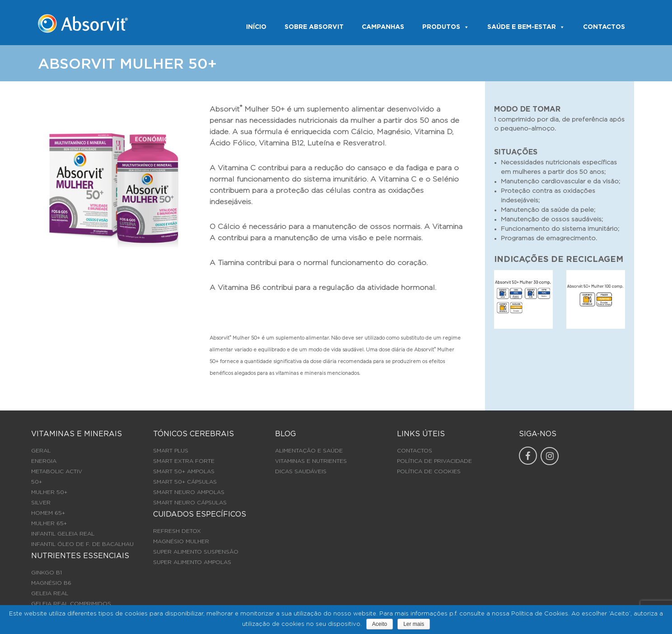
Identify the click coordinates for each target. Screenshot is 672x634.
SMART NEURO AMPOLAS (189, 492)
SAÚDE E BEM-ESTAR (526, 27)
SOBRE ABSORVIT (314, 27)
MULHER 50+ (49, 492)
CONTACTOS (604, 27)
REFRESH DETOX (177, 531)
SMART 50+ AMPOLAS (184, 471)
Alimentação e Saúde (309, 451)
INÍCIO (256, 27)
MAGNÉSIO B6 (51, 583)
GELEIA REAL (50, 593)
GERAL (41, 451)
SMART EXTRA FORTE (184, 461)
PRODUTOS (446, 27)
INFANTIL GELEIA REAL (63, 534)
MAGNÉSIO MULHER (181, 541)
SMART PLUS (171, 451)
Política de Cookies (429, 471)
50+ (37, 482)
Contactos (415, 451)
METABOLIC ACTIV (57, 471)
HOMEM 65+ (48, 513)
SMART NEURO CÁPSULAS (190, 503)
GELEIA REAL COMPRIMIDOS (71, 604)
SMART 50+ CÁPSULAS (185, 482)
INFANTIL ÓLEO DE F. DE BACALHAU (82, 544)
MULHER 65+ (49, 523)
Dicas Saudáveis (301, 471)
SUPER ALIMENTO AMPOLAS (192, 562)
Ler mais (414, 624)
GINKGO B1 (47, 573)
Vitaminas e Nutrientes (311, 461)
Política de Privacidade (434, 461)
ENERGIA (44, 461)
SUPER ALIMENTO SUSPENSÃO (196, 552)
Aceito (380, 624)
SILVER (41, 503)
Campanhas (383, 27)
